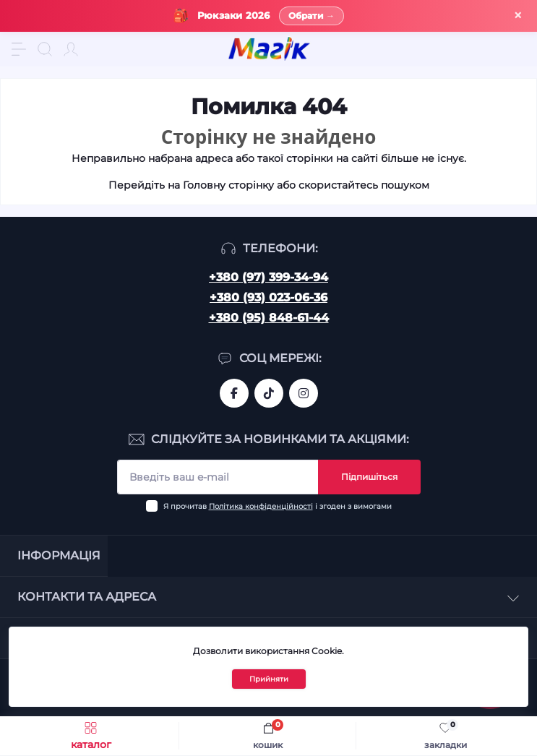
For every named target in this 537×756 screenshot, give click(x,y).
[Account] (71, 49)
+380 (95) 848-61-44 (269, 318)
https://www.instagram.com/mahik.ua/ (304, 393)
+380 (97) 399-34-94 (268, 277)
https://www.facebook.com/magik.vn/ (234, 393)
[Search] (45, 49)
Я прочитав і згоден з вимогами (278, 506)
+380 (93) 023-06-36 (268, 297)
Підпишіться (369, 477)
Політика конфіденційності (261, 506)
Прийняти (269, 679)
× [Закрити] (518, 16)
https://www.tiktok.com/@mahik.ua (269, 393)
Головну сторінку (228, 185)
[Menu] (19, 49)
